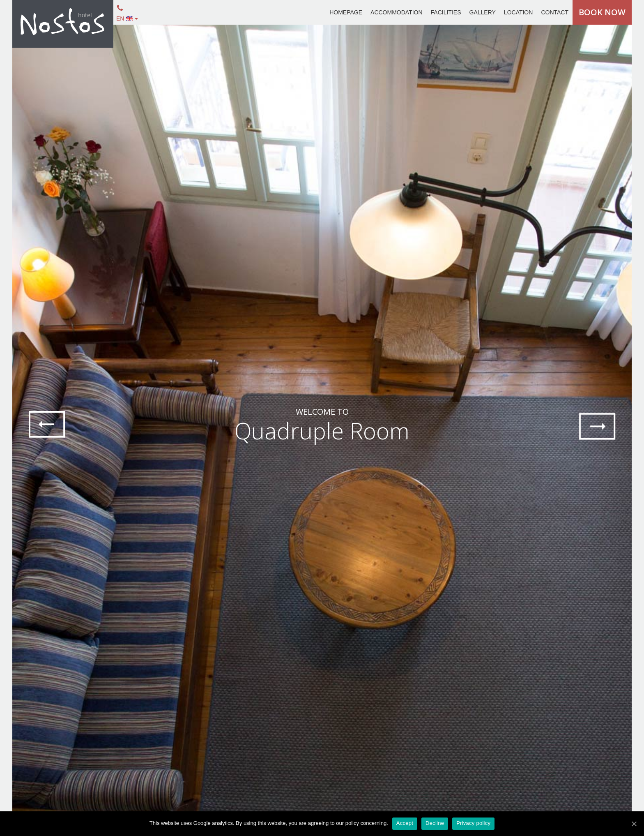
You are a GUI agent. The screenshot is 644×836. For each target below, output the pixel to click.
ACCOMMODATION (397, 12)
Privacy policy (473, 823)
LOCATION (519, 12)
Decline (435, 823)
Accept (405, 823)
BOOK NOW (602, 12)
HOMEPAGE (346, 12)
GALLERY (483, 12)
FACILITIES (446, 12)
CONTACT (555, 12)
